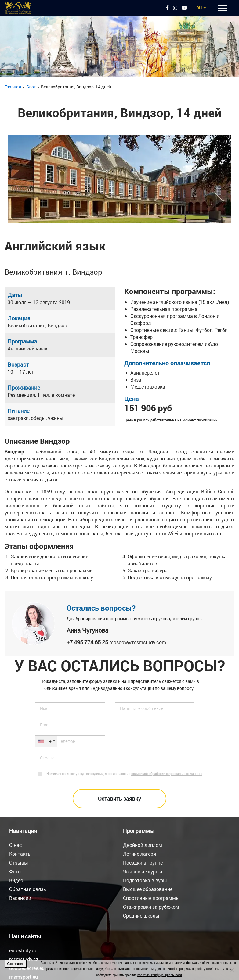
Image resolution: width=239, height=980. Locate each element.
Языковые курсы (143, 871)
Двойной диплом (143, 845)
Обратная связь (28, 889)
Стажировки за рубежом (151, 907)
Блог (31, 87)
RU (199, 8)
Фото (15, 871)
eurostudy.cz (23, 950)
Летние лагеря (139, 854)
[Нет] (231, 970)
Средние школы (141, 916)
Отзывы (19, 863)
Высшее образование (148, 889)
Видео (16, 880)
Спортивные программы (151, 898)
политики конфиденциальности (160, 975)
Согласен (16, 964)
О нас (16, 845)
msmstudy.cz (24, 959)
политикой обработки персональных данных (167, 774)
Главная (13, 87)
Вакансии (20, 898)
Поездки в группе (143, 863)
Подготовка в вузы (145, 880)
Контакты (20, 854)
